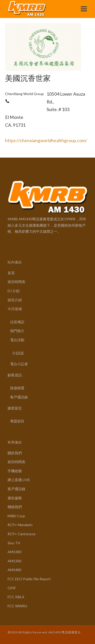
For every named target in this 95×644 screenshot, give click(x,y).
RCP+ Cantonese (22, 534)
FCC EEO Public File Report (29, 579)
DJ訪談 (18, 353)
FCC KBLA (16, 597)
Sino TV (14, 543)
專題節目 (17, 421)
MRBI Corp (16, 516)
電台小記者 (19, 364)
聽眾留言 (15, 408)
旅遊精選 (17, 388)
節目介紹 (15, 300)
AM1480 (14, 570)
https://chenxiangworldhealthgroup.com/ (46, 141)
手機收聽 (15, 471)
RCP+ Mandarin (20, 525)
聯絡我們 (15, 507)
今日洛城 (15, 309)
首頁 (11, 273)
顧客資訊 (15, 375)
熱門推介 (17, 331)
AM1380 (14, 552)
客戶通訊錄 (19, 397)
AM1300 (14, 561)
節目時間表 (16, 282)
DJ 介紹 (14, 291)
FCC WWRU (17, 606)
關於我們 (15, 453)
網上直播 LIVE (19, 480)
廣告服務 (15, 498)
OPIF (12, 588)
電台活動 (17, 340)
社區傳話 (17, 322)
